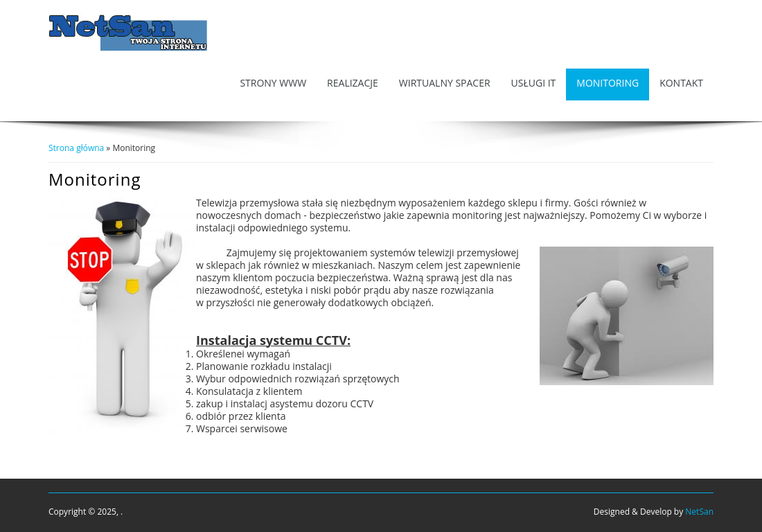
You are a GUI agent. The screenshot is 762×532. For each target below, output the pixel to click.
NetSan (699, 512)
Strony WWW (273, 83)
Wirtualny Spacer (445, 83)
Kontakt (681, 83)
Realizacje (353, 83)
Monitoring (608, 83)
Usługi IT (534, 83)
